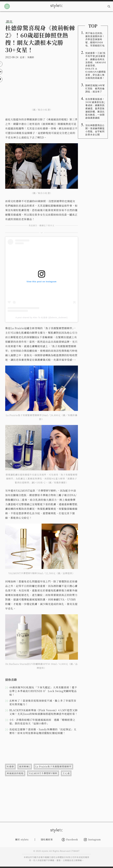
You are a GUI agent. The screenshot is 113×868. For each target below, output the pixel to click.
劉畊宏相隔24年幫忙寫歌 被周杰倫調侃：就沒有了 (95, 88)
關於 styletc (22, 839)
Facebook (70, 840)
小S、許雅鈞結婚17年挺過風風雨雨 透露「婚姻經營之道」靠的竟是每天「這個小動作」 (42, 722)
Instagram (92, 840)
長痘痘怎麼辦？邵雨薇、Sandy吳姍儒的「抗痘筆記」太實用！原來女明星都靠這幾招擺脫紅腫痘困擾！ (43, 731)
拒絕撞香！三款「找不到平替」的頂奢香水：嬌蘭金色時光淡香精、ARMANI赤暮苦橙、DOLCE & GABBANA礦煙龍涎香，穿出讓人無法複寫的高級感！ (96, 65)
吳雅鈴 (31, 57)
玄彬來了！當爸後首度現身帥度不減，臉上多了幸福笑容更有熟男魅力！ (43, 702)
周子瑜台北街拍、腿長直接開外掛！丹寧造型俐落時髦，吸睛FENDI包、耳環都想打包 (95, 39)
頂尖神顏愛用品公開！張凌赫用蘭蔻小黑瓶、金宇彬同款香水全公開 (95, 130)
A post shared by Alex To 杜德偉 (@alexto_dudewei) (42, 318)
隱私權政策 (47, 839)
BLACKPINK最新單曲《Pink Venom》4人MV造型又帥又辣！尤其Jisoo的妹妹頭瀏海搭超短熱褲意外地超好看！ (43, 712)
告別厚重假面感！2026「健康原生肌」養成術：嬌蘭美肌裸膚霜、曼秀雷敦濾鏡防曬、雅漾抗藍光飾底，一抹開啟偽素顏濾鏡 (95, 108)
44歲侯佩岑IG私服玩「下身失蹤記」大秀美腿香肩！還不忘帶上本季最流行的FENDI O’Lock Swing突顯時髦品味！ (43, 691)
